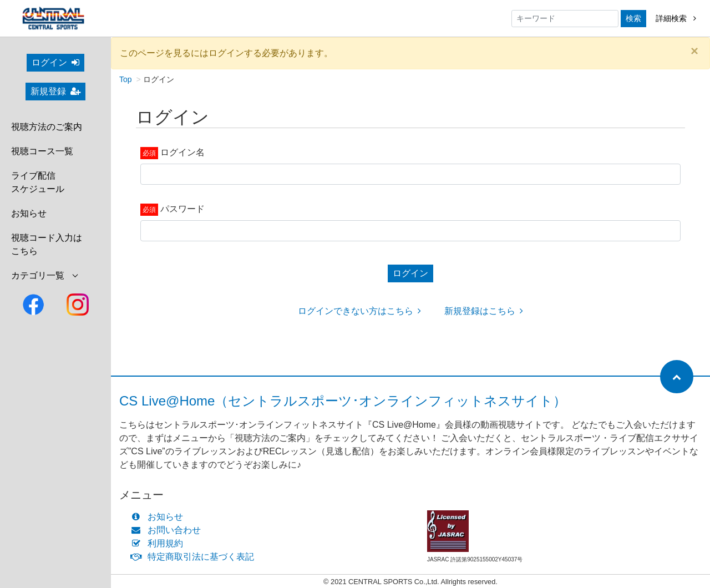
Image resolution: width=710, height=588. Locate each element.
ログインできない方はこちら (359, 311)
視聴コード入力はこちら (47, 244)
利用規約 (159, 543)
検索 (633, 18)
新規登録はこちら (484, 311)
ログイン (55, 62)
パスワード (182, 209)
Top (126, 79)
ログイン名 (182, 152)
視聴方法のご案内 (47, 127)
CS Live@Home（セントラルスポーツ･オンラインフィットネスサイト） (343, 401)
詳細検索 (676, 18)
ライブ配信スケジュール (38, 182)
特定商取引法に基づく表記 (195, 557)
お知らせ (29, 213)
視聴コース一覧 (42, 151)
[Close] (694, 51)
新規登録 (55, 91)
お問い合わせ (168, 530)
